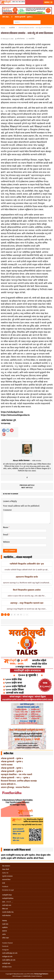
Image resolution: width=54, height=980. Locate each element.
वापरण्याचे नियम (6, 880)
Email (6, 535)
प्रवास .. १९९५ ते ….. (7, 902)
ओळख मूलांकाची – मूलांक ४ (12, 771)
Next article (27, 488)
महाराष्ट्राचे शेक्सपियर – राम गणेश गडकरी (17, 774)
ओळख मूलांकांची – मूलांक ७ (12, 758)
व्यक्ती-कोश (5, 924)
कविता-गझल (5, 938)
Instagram (5, 950)
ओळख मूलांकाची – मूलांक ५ (12, 768)
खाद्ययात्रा (5, 931)
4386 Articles (37, 461)
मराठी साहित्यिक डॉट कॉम (9, 960)
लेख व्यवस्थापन (6, 866)
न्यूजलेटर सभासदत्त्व (7, 876)
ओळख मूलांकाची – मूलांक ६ (12, 761)
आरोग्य (4, 934)
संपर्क (4, 883)
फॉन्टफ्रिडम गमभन (7, 967)
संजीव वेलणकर (21, 39)
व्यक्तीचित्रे (31, 39)
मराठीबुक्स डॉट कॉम (7, 957)
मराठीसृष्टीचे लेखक (7, 895)
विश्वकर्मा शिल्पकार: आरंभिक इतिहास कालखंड (19, 781)
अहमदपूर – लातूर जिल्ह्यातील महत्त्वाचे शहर (27, 603)
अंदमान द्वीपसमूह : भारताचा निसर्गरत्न (15, 787)
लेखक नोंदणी (6, 869)
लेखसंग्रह (5, 921)
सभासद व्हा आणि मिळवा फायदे (17, 850)
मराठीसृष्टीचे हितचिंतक (8, 898)
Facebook (5, 946)
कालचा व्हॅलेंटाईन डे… (9, 784)
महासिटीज (5, 928)
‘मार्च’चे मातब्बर (7, 765)
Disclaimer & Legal (8, 890)
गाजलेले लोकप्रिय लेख (8, 912)
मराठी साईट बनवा (7, 905)
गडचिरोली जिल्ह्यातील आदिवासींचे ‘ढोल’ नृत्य (27, 564)
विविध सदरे (5, 909)
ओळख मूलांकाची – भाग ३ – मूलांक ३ (15, 778)
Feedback (5, 887)
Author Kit (5, 873)
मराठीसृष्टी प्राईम (6, 963)
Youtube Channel (7, 943)
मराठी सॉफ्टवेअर (6, 916)
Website (6, 542)
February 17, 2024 (8, 39)
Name (6, 527)
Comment (7, 510)
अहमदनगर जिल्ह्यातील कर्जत (27, 577)
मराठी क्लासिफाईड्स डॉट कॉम (10, 953)
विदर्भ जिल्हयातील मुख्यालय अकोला (27, 590)
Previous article (27, 485)
